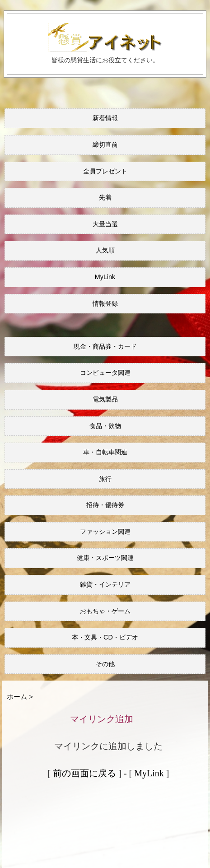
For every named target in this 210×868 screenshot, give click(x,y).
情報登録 (105, 303)
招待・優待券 (105, 505)
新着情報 (105, 118)
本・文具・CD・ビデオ (105, 637)
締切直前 (105, 145)
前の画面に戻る (84, 773)
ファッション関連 (105, 532)
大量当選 (105, 224)
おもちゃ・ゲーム (105, 611)
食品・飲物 (105, 426)
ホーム (17, 697)
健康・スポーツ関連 (105, 558)
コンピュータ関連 (105, 373)
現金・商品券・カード (105, 346)
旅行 (105, 479)
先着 (105, 197)
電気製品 (105, 399)
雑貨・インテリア (105, 584)
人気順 (105, 250)
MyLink (105, 277)
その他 (105, 664)
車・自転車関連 (105, 452)
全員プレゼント (105, 171)
